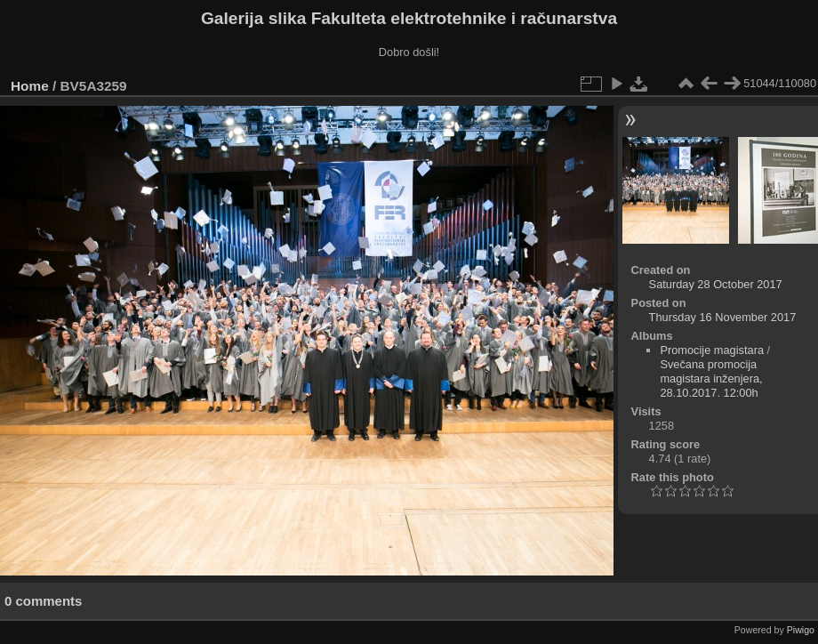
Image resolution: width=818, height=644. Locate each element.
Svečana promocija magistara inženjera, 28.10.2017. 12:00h (711, 378)
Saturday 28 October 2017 (716, 284)
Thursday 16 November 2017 (723, 317)
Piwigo (801, 630)
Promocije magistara (712, 350)
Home (30, 86)
